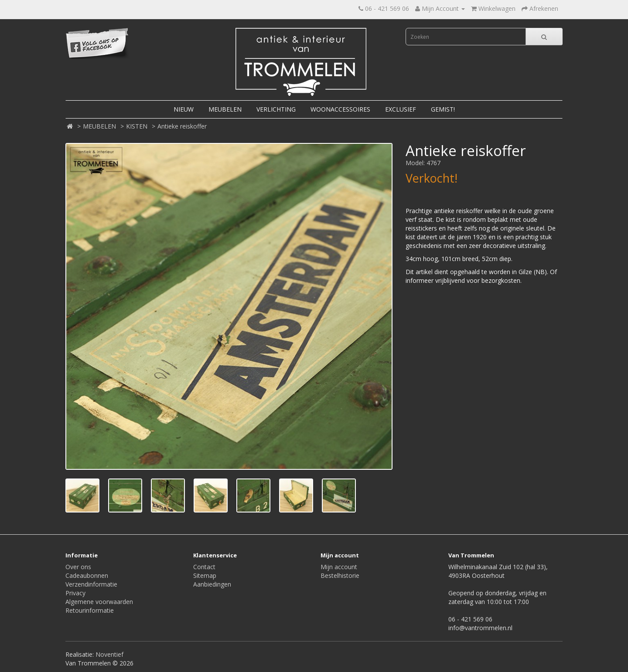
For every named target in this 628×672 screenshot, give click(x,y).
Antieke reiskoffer (182, 126)
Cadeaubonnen (87, 575)
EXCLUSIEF (401, 109)
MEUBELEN (225, 109)
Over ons (78, 567)
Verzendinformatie (91, 584)
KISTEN (137, 126)
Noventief (109, 654)
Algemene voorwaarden (99, 602)
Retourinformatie (90, 610)
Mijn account (339, 567)
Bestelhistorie (340, 575)
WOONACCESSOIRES (340, 109)
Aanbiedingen (212, 584)
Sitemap (205, 575)
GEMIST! (443, 109)
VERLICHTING (276, 109)
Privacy (75, 593)
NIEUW (184, 109)
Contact (204, 567)
